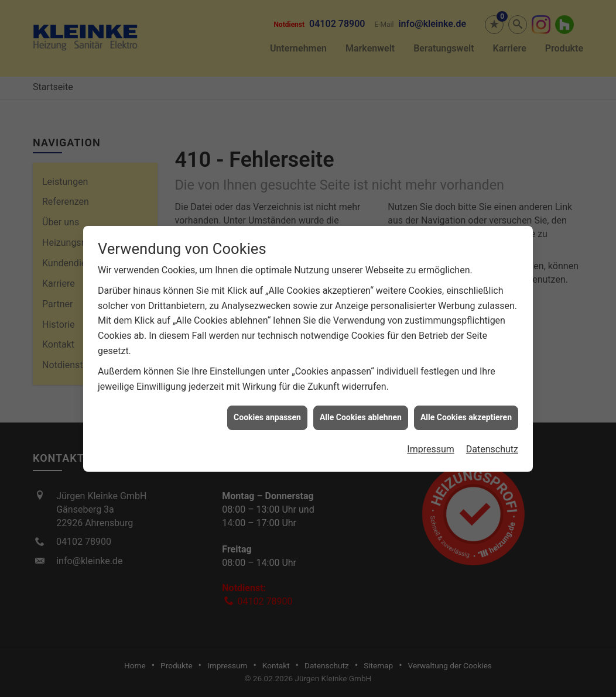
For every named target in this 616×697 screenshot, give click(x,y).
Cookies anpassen (267, 414)
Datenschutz (492, 446)
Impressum (431, 446)
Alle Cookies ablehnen (361, 414)
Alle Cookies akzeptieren (466, 414)
